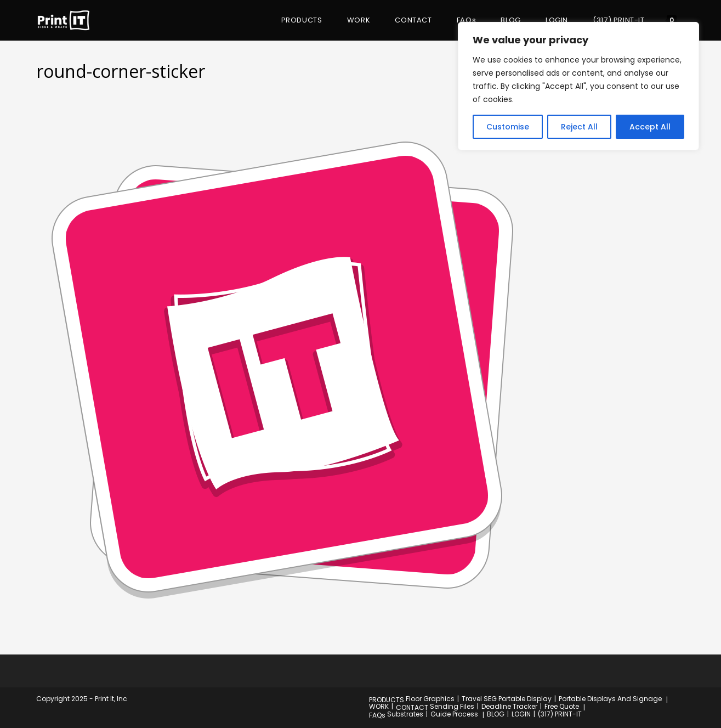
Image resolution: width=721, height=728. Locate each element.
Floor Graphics (430, 699)
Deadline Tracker (509, 706)
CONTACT (412, 707)
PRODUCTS (387, 700)
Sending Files (452, 706)
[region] (578, 86)
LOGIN (521, 714)
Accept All (650, 127)
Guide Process (454, 714)
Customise (508, 127)
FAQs (377, 715)
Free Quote (562, 706)
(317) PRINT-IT (560, 714)
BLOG (496, 714)
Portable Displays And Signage (610, 699)
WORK (379, 706)
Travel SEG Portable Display (507, 699)
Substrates (405, 714)
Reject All (579, 127)
